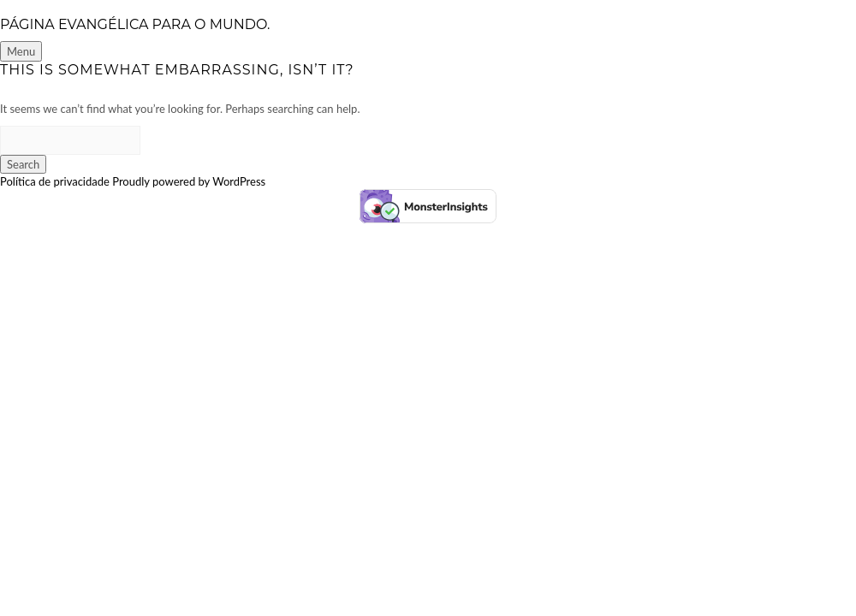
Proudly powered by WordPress (189, 181)
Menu (21, 51)
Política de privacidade (55, 181)
